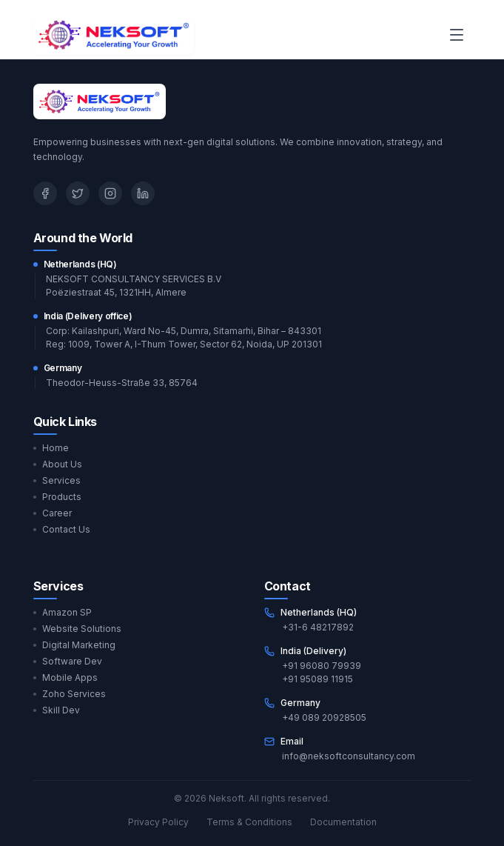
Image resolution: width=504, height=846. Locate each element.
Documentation (343, 822)
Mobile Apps (65, 677)
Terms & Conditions (249, 822)
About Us (58, 464)
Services (57, 480)
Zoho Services (70, 694)
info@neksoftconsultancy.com (349, 756)
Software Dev (68, 661)
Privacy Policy (158, 822)
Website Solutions (77, 629)
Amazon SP (63, 612)
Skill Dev (57, 710)
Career (53, 513)
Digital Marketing (74, 645)
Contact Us (62, 529)
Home (51, 448)
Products (57, 497)
